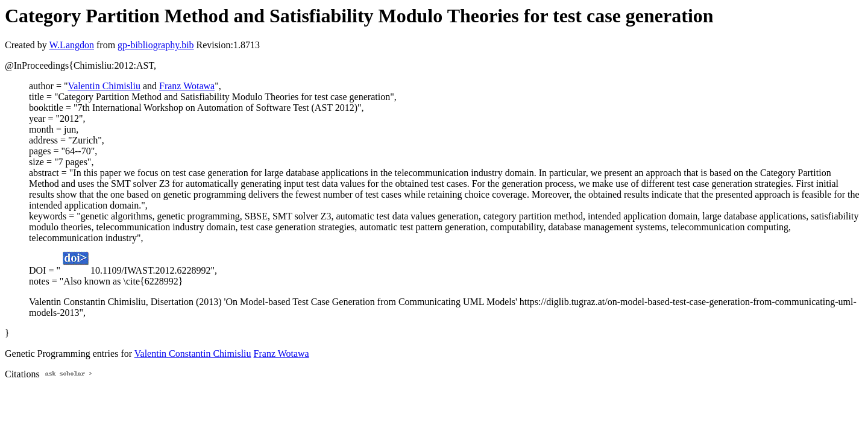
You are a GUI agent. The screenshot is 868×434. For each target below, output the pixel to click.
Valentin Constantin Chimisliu (193, 354)
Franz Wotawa (187, 86)
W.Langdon (71, 45)
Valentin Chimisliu (104, 86)
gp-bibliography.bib (156, 45)
